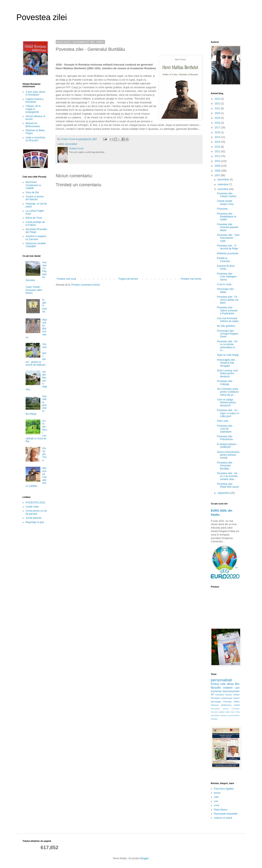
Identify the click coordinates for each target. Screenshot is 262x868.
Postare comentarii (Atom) (86, 285)
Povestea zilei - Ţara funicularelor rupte (228, 238)
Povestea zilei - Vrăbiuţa (225, 383)
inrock (217, 793)
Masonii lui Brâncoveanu (33, 125)
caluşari (223, 715)
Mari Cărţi (235, 712)
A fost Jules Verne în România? (35, 93)
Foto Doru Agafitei (224, 789)
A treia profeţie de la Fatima (35, 224)
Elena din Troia (34, 218)
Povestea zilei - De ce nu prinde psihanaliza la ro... (227, 346)
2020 (218, 113)
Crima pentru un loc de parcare (36, 512)
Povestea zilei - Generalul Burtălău (225, 466)
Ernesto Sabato (218, 712)
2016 (218, 132)
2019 (218, 118)
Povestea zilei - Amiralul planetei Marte (228, 227)
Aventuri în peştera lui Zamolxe (36, 238)
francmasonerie (231, 691)
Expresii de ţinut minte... (226, 267)
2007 (218, 175)
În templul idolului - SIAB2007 (227, 446)
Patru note (223, 421)
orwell (237, 705)
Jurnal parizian (34, 518)
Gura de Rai (32, 192)
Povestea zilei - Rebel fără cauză (228, 485)
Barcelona (215, 709)
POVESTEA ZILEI (35, 503)
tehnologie (216, 702)
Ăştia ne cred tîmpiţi (228, 355)
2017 (218, 128)
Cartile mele (32, 507)
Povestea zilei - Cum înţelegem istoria (227, 277)
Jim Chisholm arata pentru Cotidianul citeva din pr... (228, 392)
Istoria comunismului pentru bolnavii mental (228, 455)
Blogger (144, 858)
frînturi (215, 684)
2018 (218, 123)
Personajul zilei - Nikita (226, 290)
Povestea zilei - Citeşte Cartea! (227, 195)
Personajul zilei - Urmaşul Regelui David (228, 334)
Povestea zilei (42, 17)
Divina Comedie (231, 709)
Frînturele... (223, 209)
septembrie (224, 493)
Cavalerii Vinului (224, 695)
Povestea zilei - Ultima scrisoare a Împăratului (227, 310)
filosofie (216, 688)
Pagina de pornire (128, 279)
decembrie (224, 180)
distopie (214, 719)
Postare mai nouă (66, 279)
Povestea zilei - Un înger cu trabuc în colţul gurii (228, 413)
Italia (228, 712)
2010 (218, 161)
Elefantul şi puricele (228, 253)
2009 (218, 166)
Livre (217, 805)
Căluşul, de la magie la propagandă (33, 109)
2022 (218, 104)
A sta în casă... (225, 284)
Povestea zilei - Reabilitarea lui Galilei (227, 217)
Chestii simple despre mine (225, 202)
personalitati (71, 144)
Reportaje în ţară (35, 522)
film (237, 684)
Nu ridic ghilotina (226, 326)
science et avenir (223, 818)
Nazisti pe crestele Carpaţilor (36, 245)
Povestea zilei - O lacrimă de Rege (227, 247)
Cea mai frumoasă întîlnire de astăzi (228, 320)
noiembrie (223, 184)
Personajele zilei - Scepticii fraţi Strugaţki (227, 363)
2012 (218, 151)
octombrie (223, 189)
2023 (218, 99)
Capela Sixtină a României (34, 101)
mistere (228, 688)
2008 (218, 171)
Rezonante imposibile (226, 814)
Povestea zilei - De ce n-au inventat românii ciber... (227, 476)
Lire (216, 801)
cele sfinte (227, 684)
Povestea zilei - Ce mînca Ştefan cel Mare (228, 300)
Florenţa (227, 702)
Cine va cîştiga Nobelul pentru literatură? (226, 403)
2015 (218, 137)
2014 (218, 142)
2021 (218, 108)
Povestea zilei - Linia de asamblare (225, 429)
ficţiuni (236, 698)
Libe (216, 797)
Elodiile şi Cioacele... (224, 260)
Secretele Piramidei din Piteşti (36, 231)
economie (216, 691)
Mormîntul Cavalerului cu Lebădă (33, 185)
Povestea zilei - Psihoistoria (225, 438)
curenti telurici (233, 715)
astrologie (215, 715)
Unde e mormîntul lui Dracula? (35, 139)
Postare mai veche (191, 279)
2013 (218, 147)
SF (212, 695)
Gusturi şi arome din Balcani (35, 198)
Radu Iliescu (221, 810)
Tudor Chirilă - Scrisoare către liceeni (34, 290)
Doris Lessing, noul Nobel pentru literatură (227, 374)
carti (237, 688)
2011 (218, 156)
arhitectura (226, 705)
